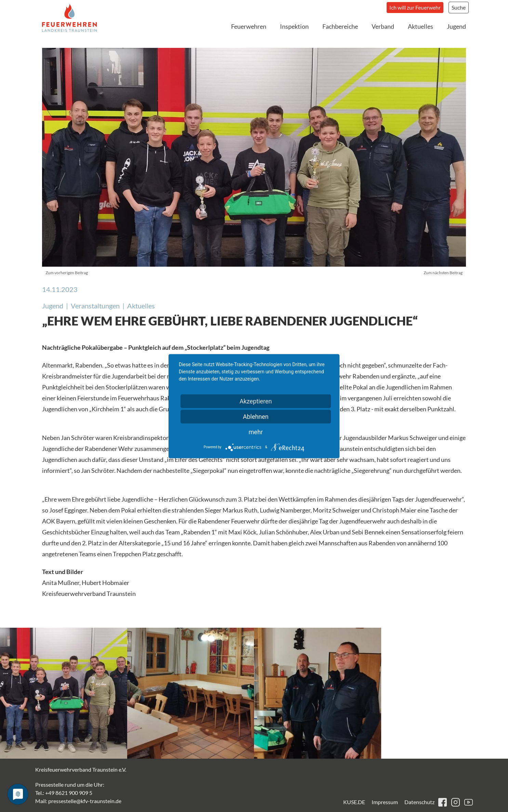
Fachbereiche (340, 26)
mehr (256, 432)
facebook (443, 802)
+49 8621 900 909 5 (69, 793)
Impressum (385, 802)
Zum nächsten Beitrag (443, 273)
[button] (64, 693)
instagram (456, 802)
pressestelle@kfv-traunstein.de (85, 801)
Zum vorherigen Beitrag (67, 273)
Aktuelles (420, 26)
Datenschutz (419, 802)
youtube (469, 802)
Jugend (456, 26)
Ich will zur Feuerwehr (415, 7)
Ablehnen (256, 416)
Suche (459, 7)
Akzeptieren (256, 401)
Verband (383, 26)
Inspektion (294, 26)
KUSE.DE (354, 802)
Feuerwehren (249, 26)
